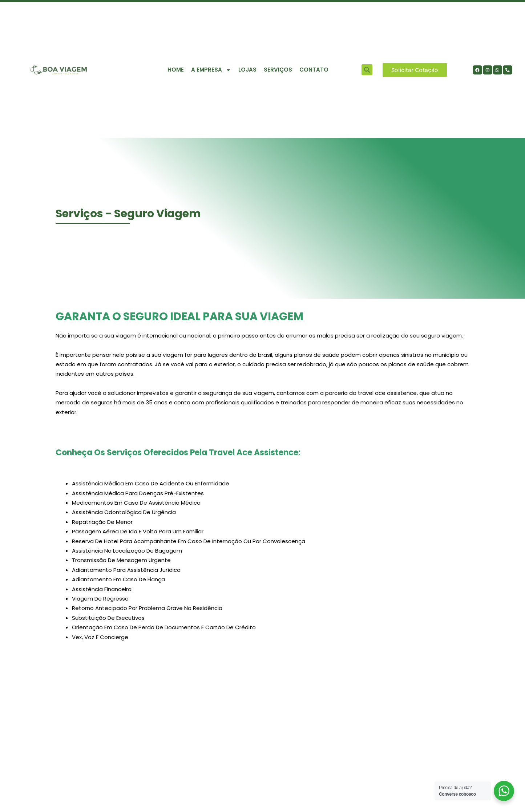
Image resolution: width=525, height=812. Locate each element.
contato (314, 70)
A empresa (211, 70)
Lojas (247, 70)
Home (176, 70)
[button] (367, 70)
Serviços (278, 70)
